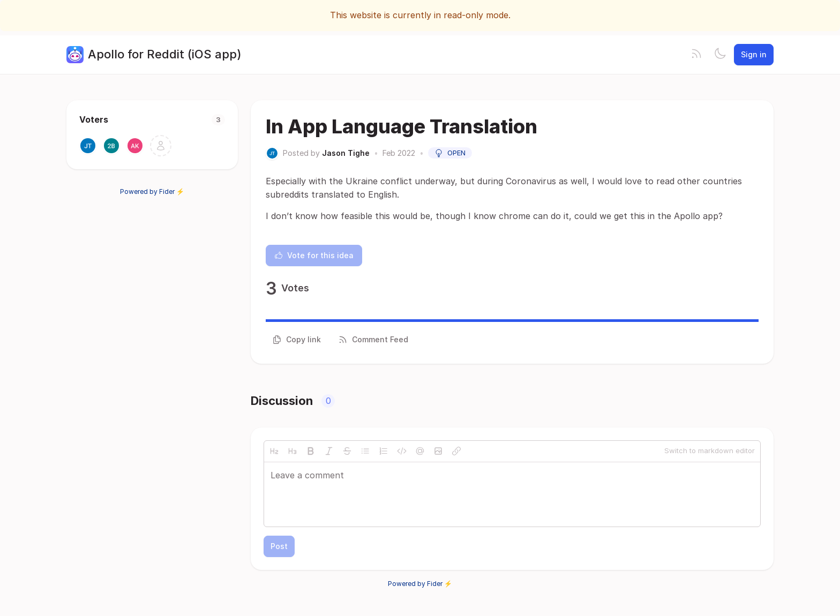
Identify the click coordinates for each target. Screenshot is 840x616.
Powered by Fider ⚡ (152, 191)
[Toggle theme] (720, 55)
